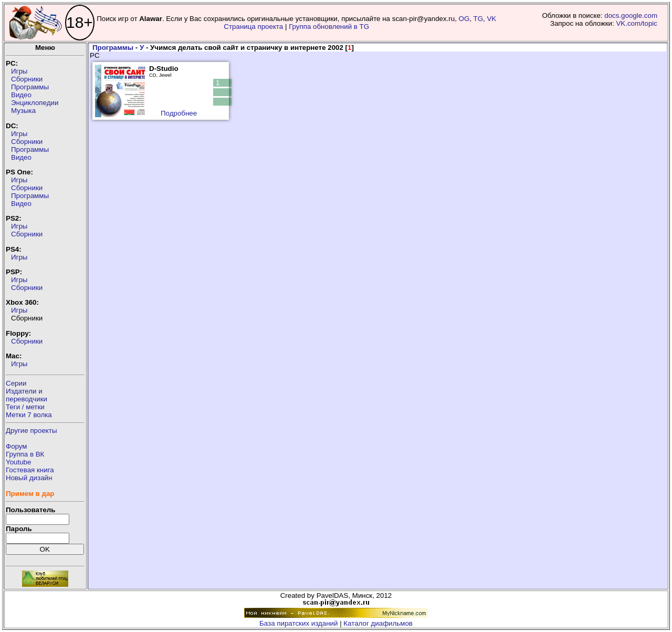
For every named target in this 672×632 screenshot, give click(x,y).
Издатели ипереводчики (27, 395)
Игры (19, 71)
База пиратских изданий (298, 623)
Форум (17, 446)
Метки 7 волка (29, 415)
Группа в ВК (25, 454)
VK (491, 19)
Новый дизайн (29, 478)
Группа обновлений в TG (329, 27)
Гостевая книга (30, 470)
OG (464, 19)
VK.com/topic (637, 23)
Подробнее (179, 113)
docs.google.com (631, 15)
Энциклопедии (35, 103)
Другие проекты (31, 431)
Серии (16, 383)
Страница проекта (253, 27)
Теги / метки (25, 407)
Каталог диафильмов (378, 623)
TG (479, 19)
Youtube (18, 462)
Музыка (23, 111)
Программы (30, 87)
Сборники (27, 79)
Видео (21, 95)
